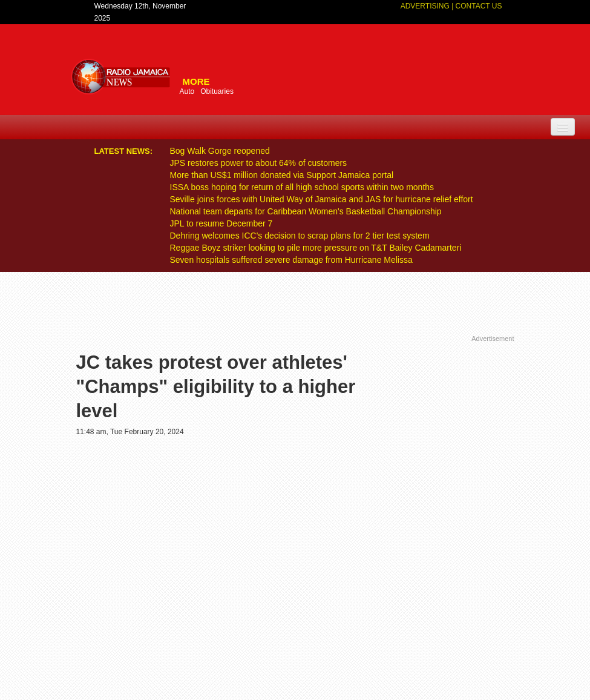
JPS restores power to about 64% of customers (259, 163)
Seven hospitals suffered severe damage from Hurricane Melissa (291, 260)
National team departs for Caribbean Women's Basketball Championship (306, 211)
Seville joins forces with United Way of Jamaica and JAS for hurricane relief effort (322, 199)
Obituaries (217, 91)
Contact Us (479, 6)
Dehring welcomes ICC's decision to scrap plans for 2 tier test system (300, 236)
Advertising (426, 6)
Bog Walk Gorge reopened (220, 151)
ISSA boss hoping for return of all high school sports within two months (302, 187)
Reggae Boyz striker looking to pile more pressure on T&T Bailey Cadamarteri (316, 248)
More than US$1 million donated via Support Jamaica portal (282, 175)
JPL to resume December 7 (221, 223)
